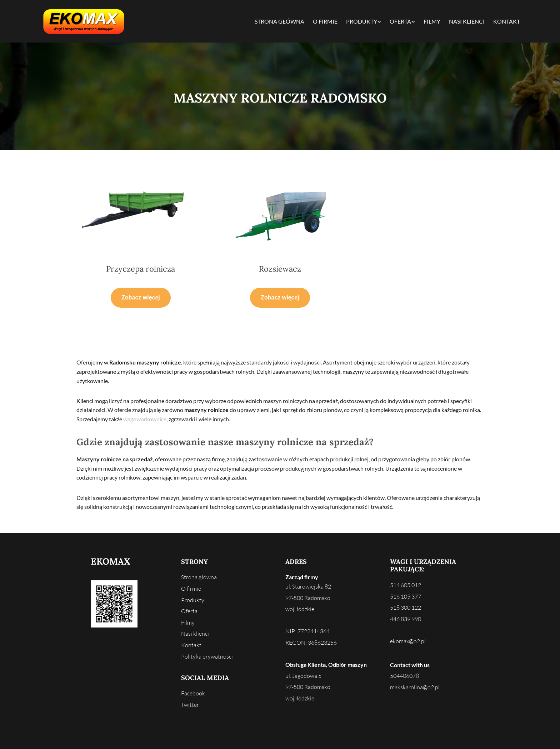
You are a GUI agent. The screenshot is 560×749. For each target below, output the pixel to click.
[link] (364, 21)
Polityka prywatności (207, 656)
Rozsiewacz (280, 269)
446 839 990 (406, 619)
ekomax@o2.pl (408, 641)
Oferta (400, 21)
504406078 (404, 676)
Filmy (432, 21)
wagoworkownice (145, 419)
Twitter (190, 705)
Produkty (362, 21)
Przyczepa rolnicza (141, 269)
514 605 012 (406, 585)
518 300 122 (406, 607)
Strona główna (279, 21)
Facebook (193, 693)
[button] (141, 298)
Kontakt (507, 21)
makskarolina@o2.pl (415, 687)
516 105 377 (406, 596)
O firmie (325, 21)
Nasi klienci (467, 21)
